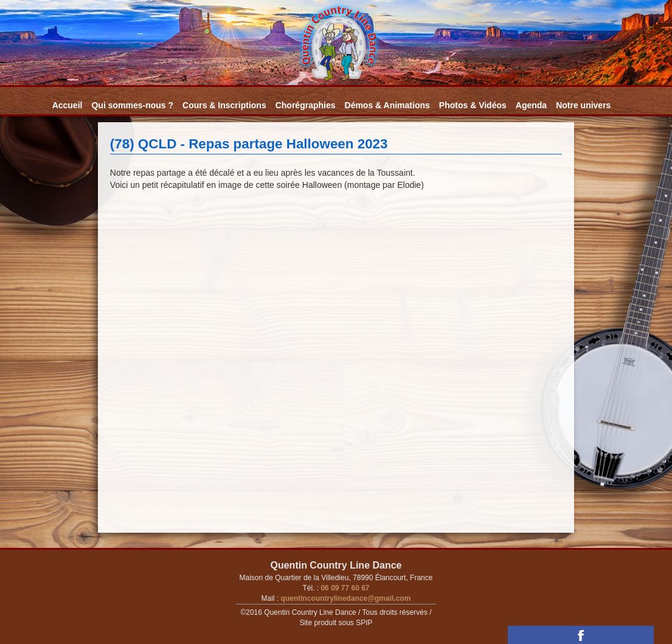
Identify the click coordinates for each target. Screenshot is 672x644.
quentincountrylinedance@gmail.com (345, 598)
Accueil (68, 105)
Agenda (531, 105)
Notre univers (583, 105)
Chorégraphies (306, 105)
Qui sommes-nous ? (132, 105)
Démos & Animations (387, 105)
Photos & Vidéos (473, 105)
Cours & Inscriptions (224, 105)
